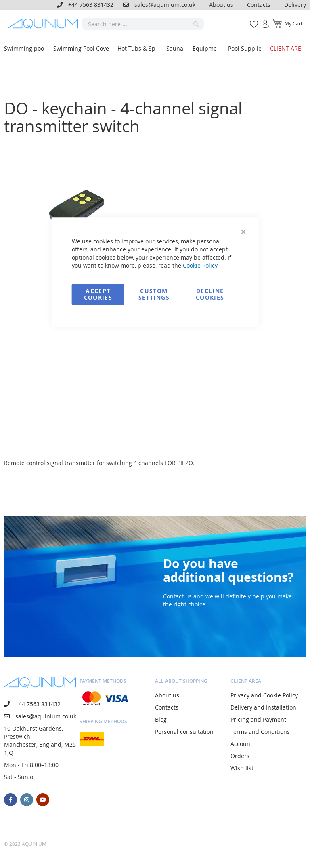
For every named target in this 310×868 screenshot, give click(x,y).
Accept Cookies (98, 294)
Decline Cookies (210, 294)
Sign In (262, 20)
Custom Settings (154, 294)
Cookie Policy (200, 265)
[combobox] (143, 24)
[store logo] (45, 24)
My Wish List (251, 20)
